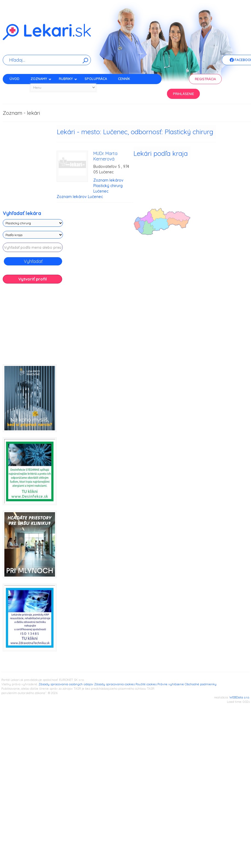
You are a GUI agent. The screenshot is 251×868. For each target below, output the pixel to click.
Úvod (15, 79)
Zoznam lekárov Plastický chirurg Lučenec (108, 186)
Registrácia (205, 79)
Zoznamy (41, 79)
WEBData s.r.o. (240, 697)
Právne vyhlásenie (171, 684)
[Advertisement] (41, 326)
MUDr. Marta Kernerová (105, 156)
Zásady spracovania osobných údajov (66, 684)
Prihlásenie (184, 94)
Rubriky (68, 79)
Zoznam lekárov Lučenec (80, 197)
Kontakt (17, 88)
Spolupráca (96, 79)
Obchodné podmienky (201, 684)
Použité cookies (146, 684)
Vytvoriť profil (33, 279)
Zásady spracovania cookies (114, 684)
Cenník (124, 79)
